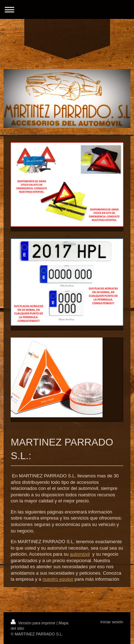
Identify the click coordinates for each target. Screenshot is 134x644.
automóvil (80, 554)
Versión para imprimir (34, 623)
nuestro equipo (58, 579)
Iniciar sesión (112, 622)
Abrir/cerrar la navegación (67, 9)
